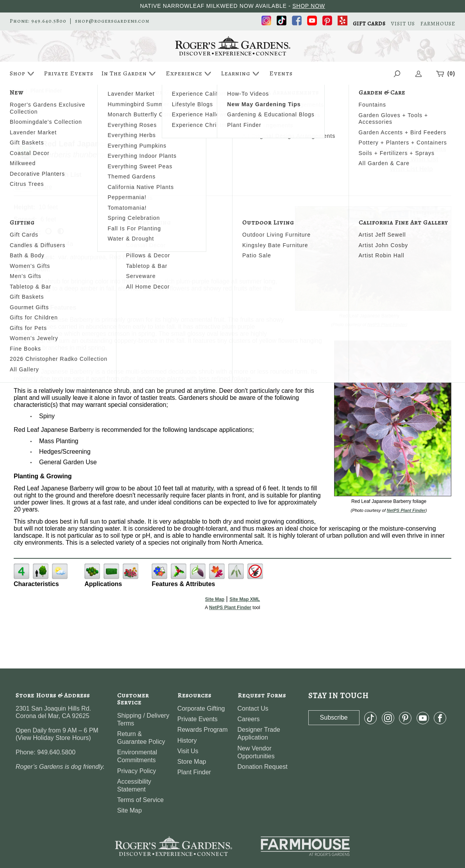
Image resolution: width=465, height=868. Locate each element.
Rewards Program (203, 730)
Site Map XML (245, 599)
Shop (23, 74)
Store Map (192, 762)
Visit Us (188, 751)
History (187, 741)
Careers (249, 719)
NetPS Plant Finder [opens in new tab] (230, 608)
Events (281, 73)
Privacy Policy (137, 771)
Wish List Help (411, 169)
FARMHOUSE (438, 24)
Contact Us (253, 708)
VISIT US (403, 24)
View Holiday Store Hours (53, 738)
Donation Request (263, 767)
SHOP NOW (309, 6)
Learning (241, 74)
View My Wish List (411, 159)
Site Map (215, 599)
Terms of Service (140, 800)
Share (43, 187)
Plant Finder (194, 772)
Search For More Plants (411, 149)
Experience (189, 74)
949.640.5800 (49, 21)
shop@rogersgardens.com (112, 21)
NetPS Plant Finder (387, 324)
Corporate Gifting (201, 708)
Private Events (69, 73)
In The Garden (129, 74)
